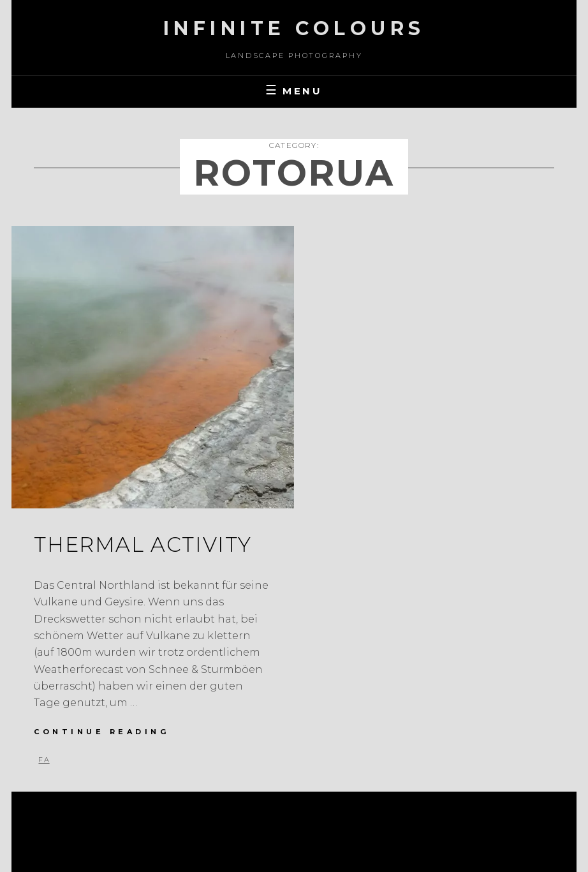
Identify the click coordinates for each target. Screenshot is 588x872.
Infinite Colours (294, 28)
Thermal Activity (143, 544)
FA (44, 760)
